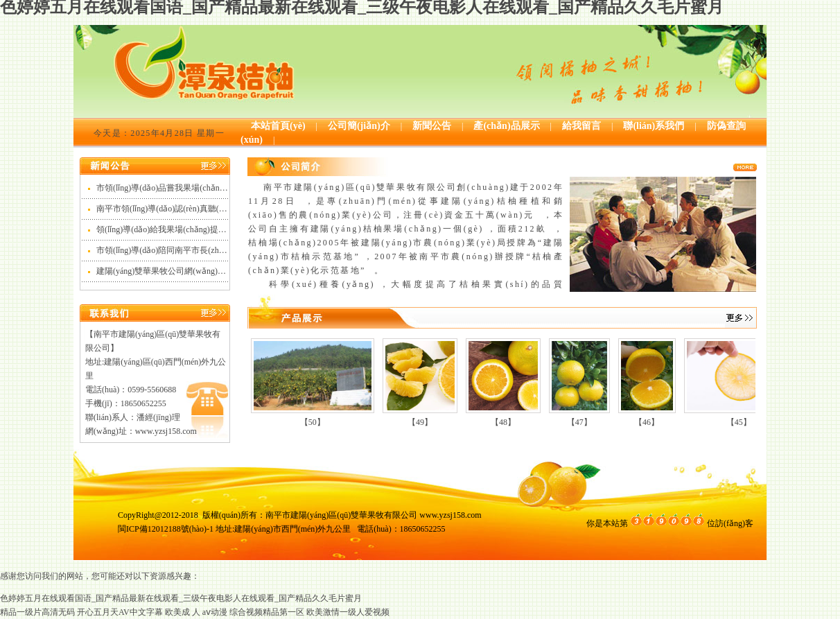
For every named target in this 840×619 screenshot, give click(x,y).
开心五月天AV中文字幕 (120, 612)
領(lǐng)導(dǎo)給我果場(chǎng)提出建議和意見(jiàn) (191, 229)
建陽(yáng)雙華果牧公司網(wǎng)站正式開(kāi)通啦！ (194, 271)
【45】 (739, 422)
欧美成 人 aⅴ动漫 (196, 612)
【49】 (420, 422)
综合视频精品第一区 (267, 612)
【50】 (313, 422)
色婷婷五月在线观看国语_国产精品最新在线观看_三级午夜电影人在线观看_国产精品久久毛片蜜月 (181, 598)
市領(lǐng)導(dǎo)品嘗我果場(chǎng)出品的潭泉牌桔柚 (195, 188)
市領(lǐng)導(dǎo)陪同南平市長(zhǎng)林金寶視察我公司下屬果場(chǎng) (229, 250)
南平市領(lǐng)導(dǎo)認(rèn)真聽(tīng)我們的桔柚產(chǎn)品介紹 (214, 209)
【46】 (647, 422)
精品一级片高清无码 (37, 612)
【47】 (579, 422)
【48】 (503, 422)
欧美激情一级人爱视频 (348, 612)
